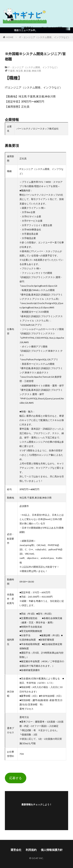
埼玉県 (19, 71)
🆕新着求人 (27, 28)
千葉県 (11, 71)
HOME (10, 37)
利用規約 (31, 850)
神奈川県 (36, 71)
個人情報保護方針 (52, 850)
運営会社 (16, 850)
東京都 (27, 71)
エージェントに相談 (52, 28)
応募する (16, 778)
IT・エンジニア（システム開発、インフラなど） (45, 37)
